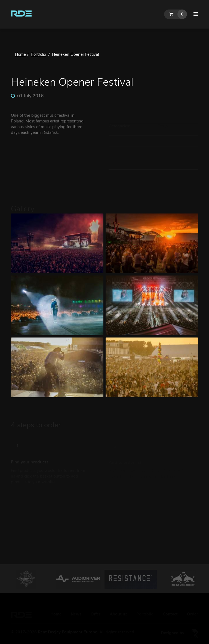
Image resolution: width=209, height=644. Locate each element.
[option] (26, 579)
